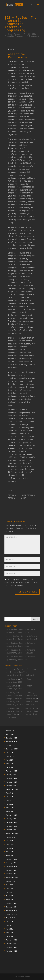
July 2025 (10, 753)
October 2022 (11, 874)
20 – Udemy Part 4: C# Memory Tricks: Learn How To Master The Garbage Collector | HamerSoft (21, 696)
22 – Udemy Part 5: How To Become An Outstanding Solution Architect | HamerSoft (22, 711)
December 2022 (11, 866)
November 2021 (11, 911)
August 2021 (11, 918)
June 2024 (10, 800)
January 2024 (11, 819)
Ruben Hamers (14, 34)
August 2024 (11, 793)
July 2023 (10, 841)
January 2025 (11, 775)
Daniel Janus (11, 686)
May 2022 (9, 892)
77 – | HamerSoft (13, 669)
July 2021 (10, 922)
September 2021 (12, 914)
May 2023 (9, 848)
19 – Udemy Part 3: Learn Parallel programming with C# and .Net (20, 672)
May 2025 (9, 760)
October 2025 (11, 745)
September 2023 (12, 833)
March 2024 (10, 811)
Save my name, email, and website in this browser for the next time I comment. (21, 583)
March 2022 (10, 900)
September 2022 (12, 878)
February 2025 (11, 771)
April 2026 (10, 734)
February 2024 (11, 815)
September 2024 (12, 789)
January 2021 (11, 944)
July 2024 (10, 797)
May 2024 (9, 804)
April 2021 (10, 933)
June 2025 (10, 756)
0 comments (34, 36)
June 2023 (10, 844)
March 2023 (10, 856)
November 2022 (11, 870)
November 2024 (11, 782)
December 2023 (11, 822)
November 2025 (11, 742)
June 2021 (10, 925)
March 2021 (10, 936)
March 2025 (10, 767)
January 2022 (11, 907)
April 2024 (10, 808)
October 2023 (11, 830)
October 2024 (11, 786)
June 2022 (10, 889)
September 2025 (12, 749)
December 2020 (11, 947)
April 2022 (10, 896)
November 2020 (11, 951)
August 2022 (11, 881)
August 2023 (11, 837)
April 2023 (10, 852)
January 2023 (11, 863)
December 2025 (11, 738)
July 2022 (10, 885)
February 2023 (11, 859)
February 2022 (11, 903)
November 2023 (11, 826)
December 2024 (11, 778)
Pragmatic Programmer (15, 36)
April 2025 (10, 764)
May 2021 (9, 929)
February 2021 (11, 940)
